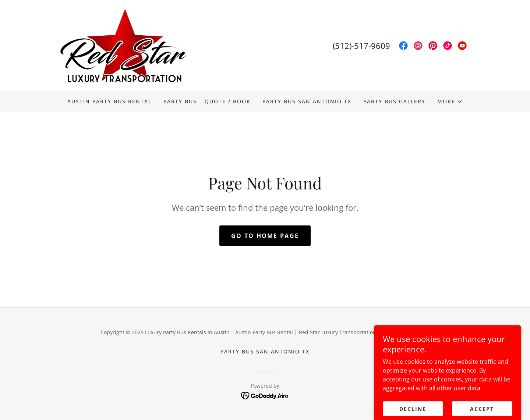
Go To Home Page (265, 236)
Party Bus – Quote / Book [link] (207, 101)
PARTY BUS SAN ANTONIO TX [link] (307, 101)
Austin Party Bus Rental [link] (109, 101)
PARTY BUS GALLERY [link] (394, 101)
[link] (123, 45)
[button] (450, 102)
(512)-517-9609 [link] (361, 46)
